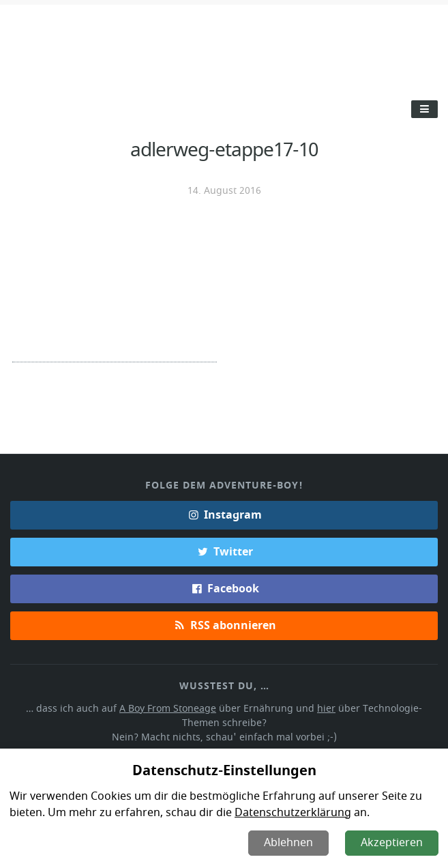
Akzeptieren (392, 843)
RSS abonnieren (224, 624)
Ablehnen (290, 843)
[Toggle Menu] (424, 109)
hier (305, 707)
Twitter (224, 551)
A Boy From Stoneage (152, 707)
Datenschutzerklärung (289, 813)
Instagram (224, 514)
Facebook (224, 588)
